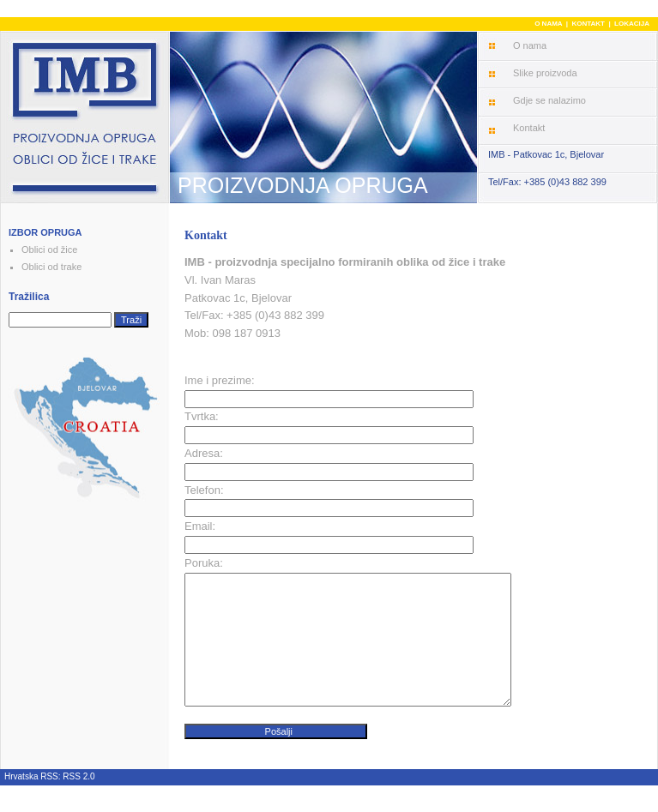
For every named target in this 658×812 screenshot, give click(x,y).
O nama (530, 45)
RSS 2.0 (78, 802)
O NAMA (548, 24)
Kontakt (529, 128)
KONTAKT (588, 24)
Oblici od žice (49, 250)
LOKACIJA (632, 24)
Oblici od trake (51, 267)
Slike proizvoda (545, 73)
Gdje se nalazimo (549, 100)
